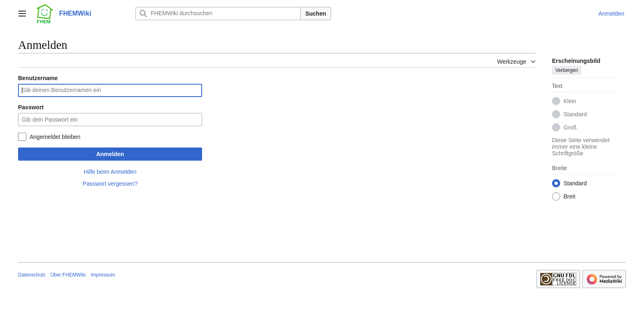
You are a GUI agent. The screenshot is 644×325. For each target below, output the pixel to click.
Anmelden (110, 154)
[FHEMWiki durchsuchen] (218, 14)
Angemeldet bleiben (55, 137)
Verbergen (567, 70)
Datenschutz (32, 275)
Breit (569, 196)
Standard (575, 114)
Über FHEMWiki (68, 275)
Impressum (103, 275)
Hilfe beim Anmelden (110, 172)
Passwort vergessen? (110, 184)
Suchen (316, 14)
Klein (570, 101)
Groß (570, 127)
